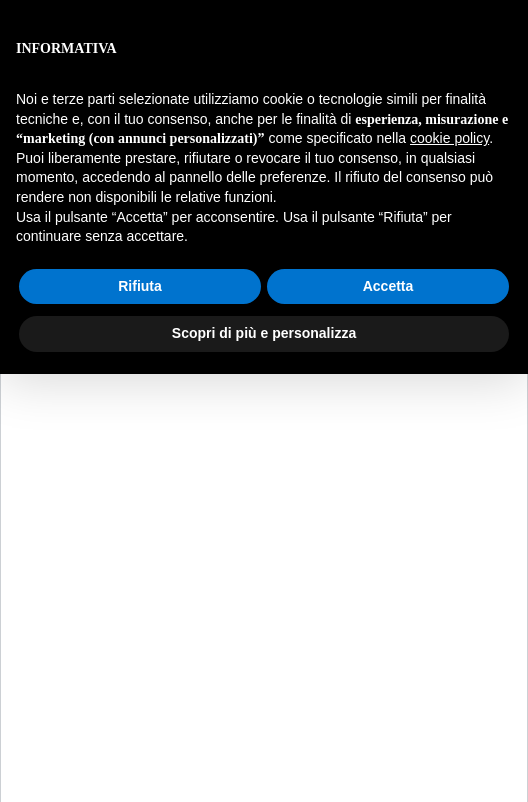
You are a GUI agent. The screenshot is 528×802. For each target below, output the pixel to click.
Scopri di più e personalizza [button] (264, 333)
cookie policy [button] (449, 138)
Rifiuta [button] (140, 286)
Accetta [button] (388, 286)
